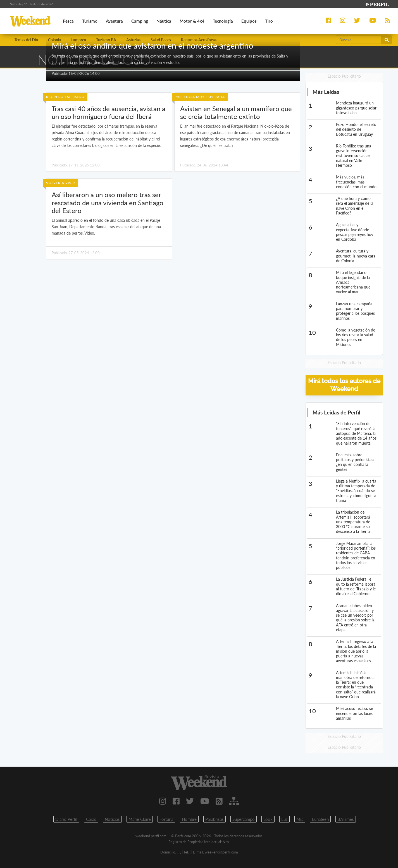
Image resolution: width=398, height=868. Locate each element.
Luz (284, 819)
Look (268, 819)
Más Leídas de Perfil (336, 412)
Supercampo (244, 819)
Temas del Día (26, 40)
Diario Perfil (66, 819)
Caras (91, 819)
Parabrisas (215, 819)
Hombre (189, 819)
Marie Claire (140, 819)
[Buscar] (358, 40)
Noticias (112, 819)
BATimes (346, 819)
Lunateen (320, 819)
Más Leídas (326, 92)
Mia (300, 819)
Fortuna (166, 819)
